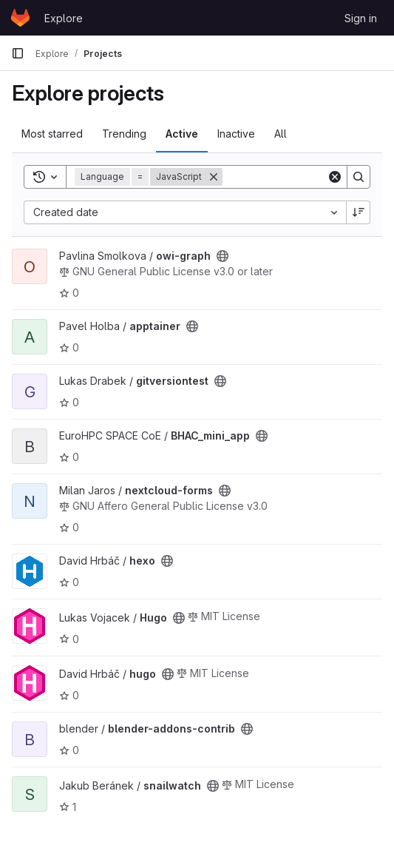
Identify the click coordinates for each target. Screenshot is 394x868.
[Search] (359, 177)
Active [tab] (182, 134)
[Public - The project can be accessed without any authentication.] (223, 256)
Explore (64, 18)
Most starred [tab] (52, 134)
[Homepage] (20, 18)
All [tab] (281, 134)
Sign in (361, 18)
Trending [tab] (124, 134)
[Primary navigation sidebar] (18, 53)
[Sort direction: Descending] (359, 212)
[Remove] (214, 177)
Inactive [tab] (236, 134)
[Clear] (335, 177)
